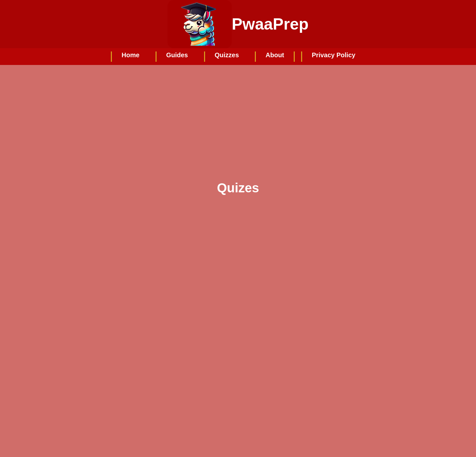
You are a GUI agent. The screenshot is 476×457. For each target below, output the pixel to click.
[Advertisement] (238, 113)
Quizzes (227, 55)
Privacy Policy (334, 55)
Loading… (214, 335)
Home (130, 55)
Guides (177, 55)
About (275, 55)
